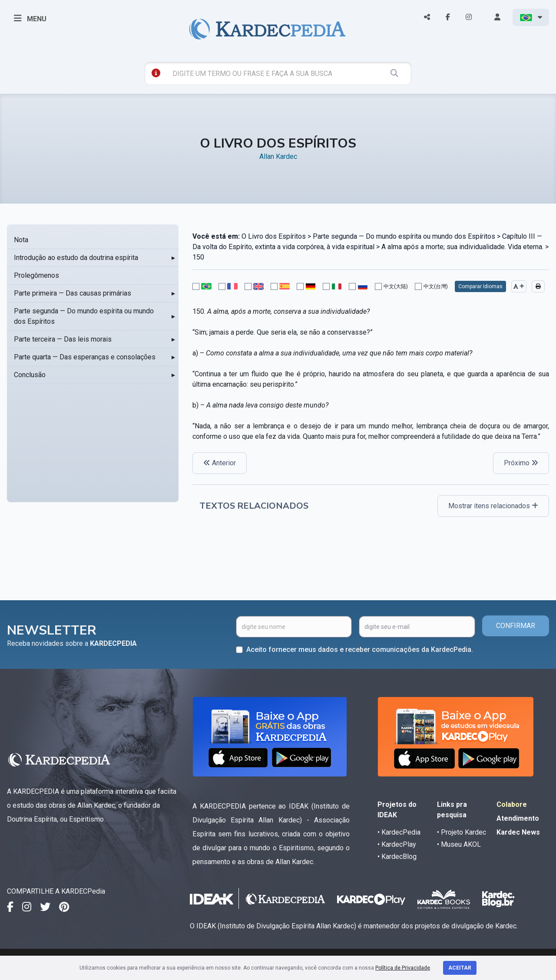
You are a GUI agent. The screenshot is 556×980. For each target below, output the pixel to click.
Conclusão (30, 375)
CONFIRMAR (516, 626)
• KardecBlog (397, 857)
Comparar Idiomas (480, 286)
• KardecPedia (399, 832)
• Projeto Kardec (462, 832)
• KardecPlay (397, 844)
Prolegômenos (36, 275)
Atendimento (518, 818)
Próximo (521, 463)
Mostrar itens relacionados (493, 506)
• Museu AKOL (459, 844)
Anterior (220, 463)
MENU (30, 18)
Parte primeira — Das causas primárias (73, 293)
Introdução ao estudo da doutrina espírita (76, 258)
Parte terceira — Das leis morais (63, 339)
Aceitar (460, 968)
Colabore (512, 804)
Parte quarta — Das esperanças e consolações (85, 357)
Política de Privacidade (403, 968)
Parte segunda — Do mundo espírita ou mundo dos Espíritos (84, 316)
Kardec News (518, 832)
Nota (21, 240)
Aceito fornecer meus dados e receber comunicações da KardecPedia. (360, 649)
